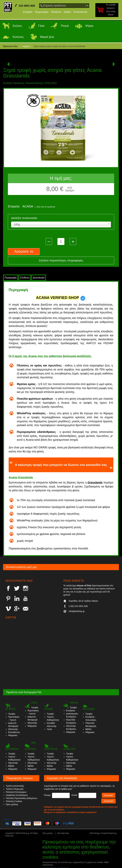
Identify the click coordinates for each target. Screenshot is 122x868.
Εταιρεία (28, 12)
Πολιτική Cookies (14, 801)
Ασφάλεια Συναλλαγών (17, 795)
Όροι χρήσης (12, 804)
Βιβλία (88, 729)
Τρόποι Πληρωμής (15, 789)
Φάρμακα (13, 735)
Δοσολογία (39, 278)
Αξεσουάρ (13, 729)
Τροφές (12, 714)
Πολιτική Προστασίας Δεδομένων (22, 798)
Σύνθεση (25, 278)
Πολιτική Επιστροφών (16, 792)
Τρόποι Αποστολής (15, 786)
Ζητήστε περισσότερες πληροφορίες (61, 260)
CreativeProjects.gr (109, 833)
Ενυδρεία (70, 711)
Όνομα (47, 795)
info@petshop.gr (77, 611)
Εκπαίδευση (14, 732)
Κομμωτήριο (42, 12)
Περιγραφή (11, 278)
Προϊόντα (56, 12)
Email (74, 795)
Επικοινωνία (80, 12)
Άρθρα (67, 12)
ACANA (39, 206)
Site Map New (63, 833)
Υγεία (49, 729)
